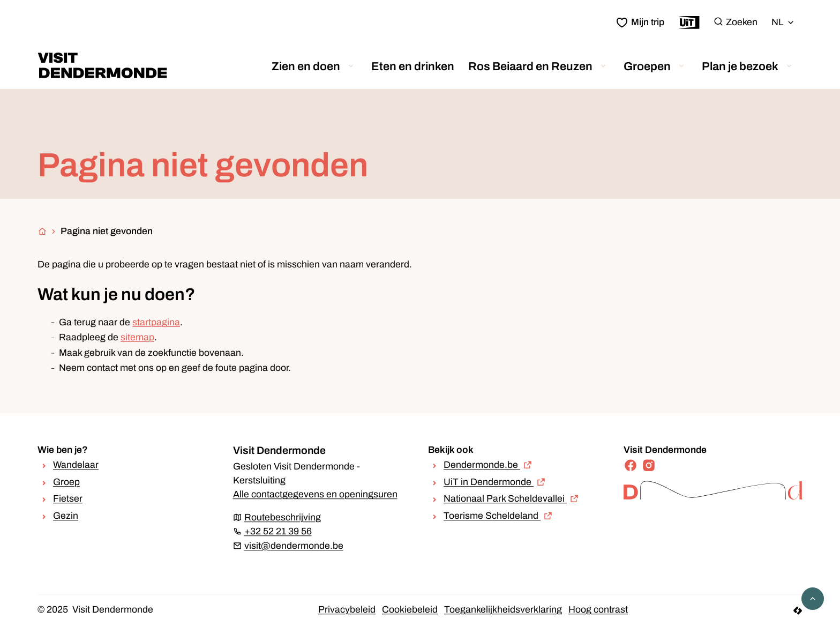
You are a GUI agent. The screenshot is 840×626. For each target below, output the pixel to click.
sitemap (137, 337)
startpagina (156, 322)
